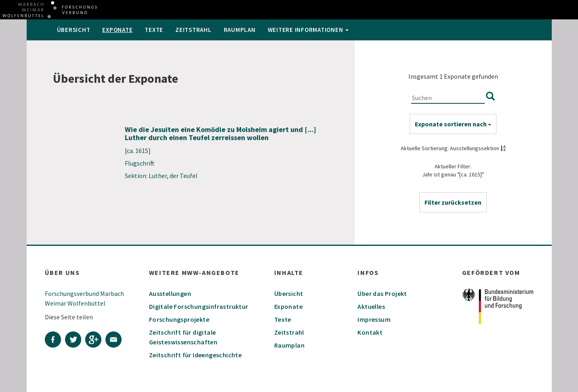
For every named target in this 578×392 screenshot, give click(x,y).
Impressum (374, 319)
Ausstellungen (170, 293)
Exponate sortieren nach (453, 124)
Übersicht (74, 30)
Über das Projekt (382, 293)
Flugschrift (140, 163)
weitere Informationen (308, 30)
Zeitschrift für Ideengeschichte (195, 355)
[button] (453, 202)
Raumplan (240, 30)
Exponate (117, 30)
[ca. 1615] (138, 151)
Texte (154, 30)
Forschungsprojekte (179, 319)
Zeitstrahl (193, 30)
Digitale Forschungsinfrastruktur (199, 306)
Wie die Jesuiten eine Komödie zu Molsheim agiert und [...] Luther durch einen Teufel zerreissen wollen (221, 133)
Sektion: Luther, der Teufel (161, 176)
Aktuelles (371, 306)
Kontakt (370, 332)
